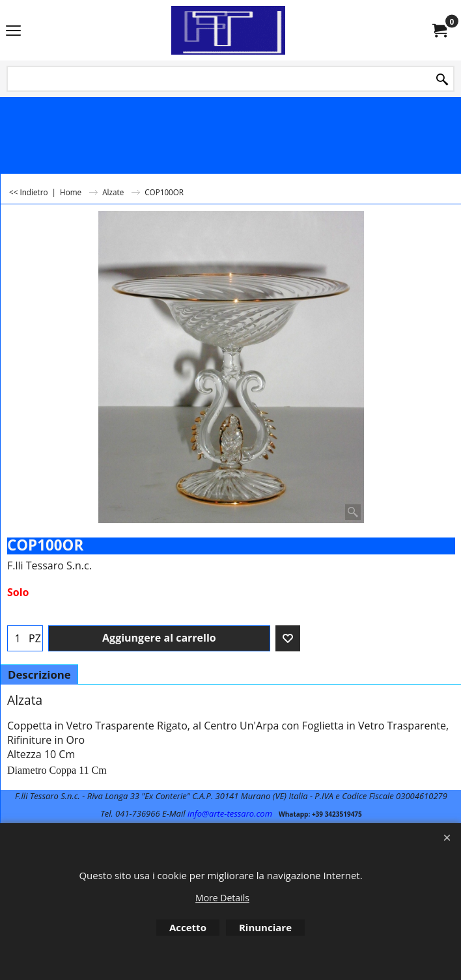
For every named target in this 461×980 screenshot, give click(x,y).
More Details (222, 898)
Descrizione (39, 674)
